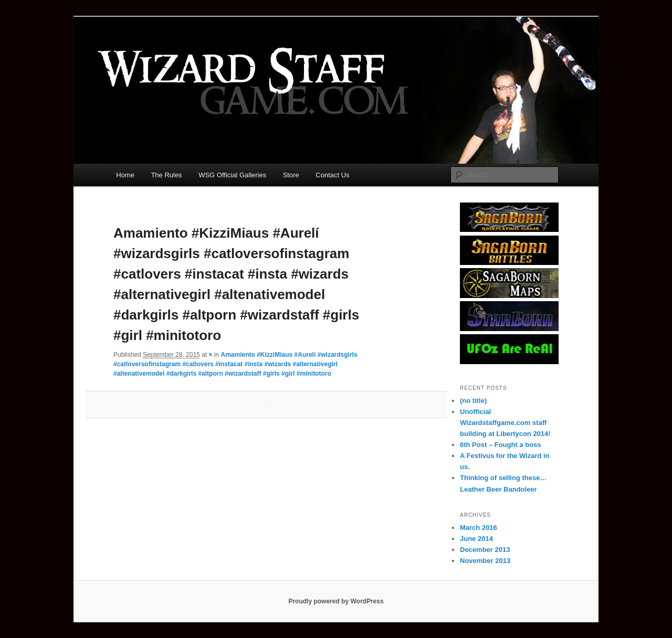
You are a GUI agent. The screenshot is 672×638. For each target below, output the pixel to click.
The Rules (166, 175)
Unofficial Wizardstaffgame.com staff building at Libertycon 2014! (505, 423)
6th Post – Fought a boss (501, 445)
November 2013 (485, 561)
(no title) (473, 401)
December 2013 (485, 550)
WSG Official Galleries (232, 175)
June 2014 (476, 539)
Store (291, 175)
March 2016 (479, 528)
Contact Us (332, 175)
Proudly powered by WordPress (336, 601)
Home (125, 175)
